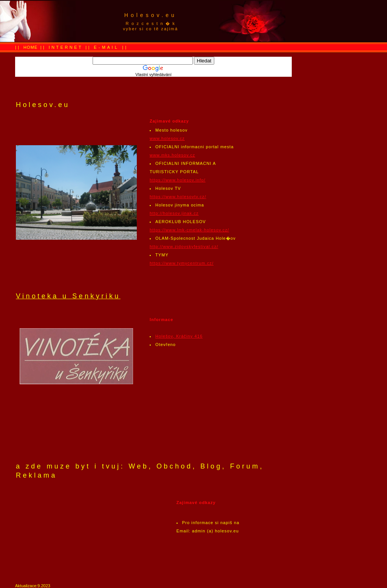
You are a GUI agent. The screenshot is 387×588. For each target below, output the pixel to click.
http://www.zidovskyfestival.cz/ (184, 247)
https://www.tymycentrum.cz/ (182, 263)
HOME (30, 47)
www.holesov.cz (167, 138)
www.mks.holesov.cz (172, 155)
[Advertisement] (314, 21)
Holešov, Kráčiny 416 (179, 336)
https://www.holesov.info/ (178, 180)
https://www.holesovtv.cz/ (178, 197)
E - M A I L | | (110, 47)
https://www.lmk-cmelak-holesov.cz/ (189, 230)
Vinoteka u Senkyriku (68, 296)
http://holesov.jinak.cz (174, 213)
